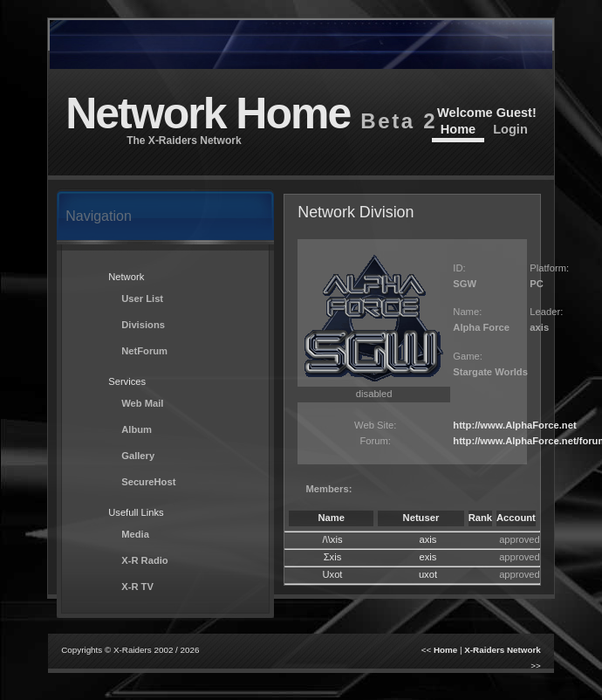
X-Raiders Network (503, 650)
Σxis (333, 557)
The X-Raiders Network (184, 141)
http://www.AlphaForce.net (514, 425)
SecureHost (148, 482)
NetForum (144, 351)
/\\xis (333, 539)
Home (458, 129)
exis (428, 557)
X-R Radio (144, 560)
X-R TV (137, 587)
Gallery (138, 456)
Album (137, 429)
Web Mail (142, 403)
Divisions (143, 325)
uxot (428, 574)
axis (428, 539)
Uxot (332, 574)
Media (135, 534)
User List (142, 299)
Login (510, 129)
